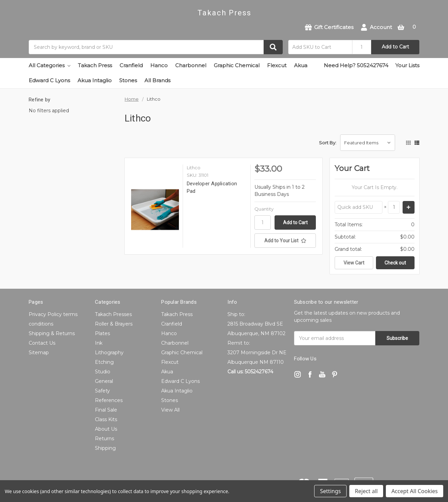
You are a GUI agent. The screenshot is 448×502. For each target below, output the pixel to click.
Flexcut (277, 65)
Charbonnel (191, 65)
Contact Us (42, 343)
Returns (104, 439)
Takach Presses (113, 314)
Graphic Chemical (237, 65)
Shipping (105, 448)
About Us (106, 429)
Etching (104, 362)
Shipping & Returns (52, 333)
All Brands (157, 80)
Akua (301, 65)
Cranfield (131, 65)
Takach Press (95, 65)
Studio (103, 372)
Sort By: (328, 143)
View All (170, 410)
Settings (330, 491)
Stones (128, 80)
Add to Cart (395, 47)
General (104, 381)
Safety (102, 391)
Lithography (109, 353)
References (109, 400)
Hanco (159, 65)
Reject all (366, 491)
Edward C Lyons (49, 80)
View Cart (354, 263)
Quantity (264, 209)
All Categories (50, 65)
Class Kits (106, 419)
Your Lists (407, 65)
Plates (102, 333)
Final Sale (106, 410)
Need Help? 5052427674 (356, 65)
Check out (395, 263)
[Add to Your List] (285, 241)
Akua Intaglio (95, 80)
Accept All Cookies (415, 491)
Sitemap (39, 353)
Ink (99, 343)
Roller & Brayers (114, 324)
